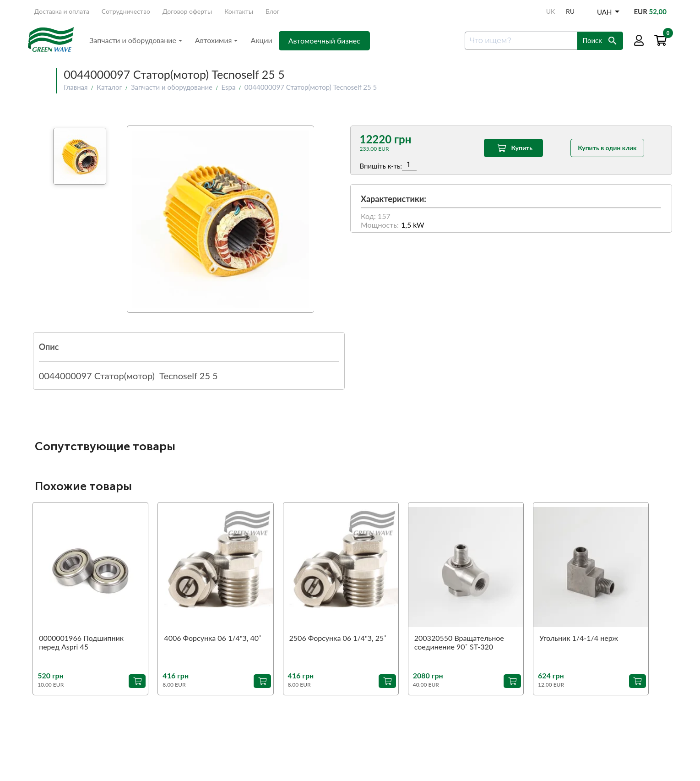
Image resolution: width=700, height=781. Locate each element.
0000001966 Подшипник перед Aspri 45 (81, 642)
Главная (76, 87)
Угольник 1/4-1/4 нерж (579, 638)
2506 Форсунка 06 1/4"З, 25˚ (338, 638)
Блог (272, 11)
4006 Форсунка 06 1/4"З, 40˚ (213, 638)
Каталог (109, 87)
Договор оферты (187, 11)
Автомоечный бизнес (324, 41)
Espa (228, 87)
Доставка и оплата (62, 11)
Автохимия (217, 40)
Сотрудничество (126, 11)
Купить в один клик (607, 148)
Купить (513, 148)
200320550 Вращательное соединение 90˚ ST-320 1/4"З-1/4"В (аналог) (459, 643)
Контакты (239, 11)
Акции (261, 40)
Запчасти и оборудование (136, 40)
